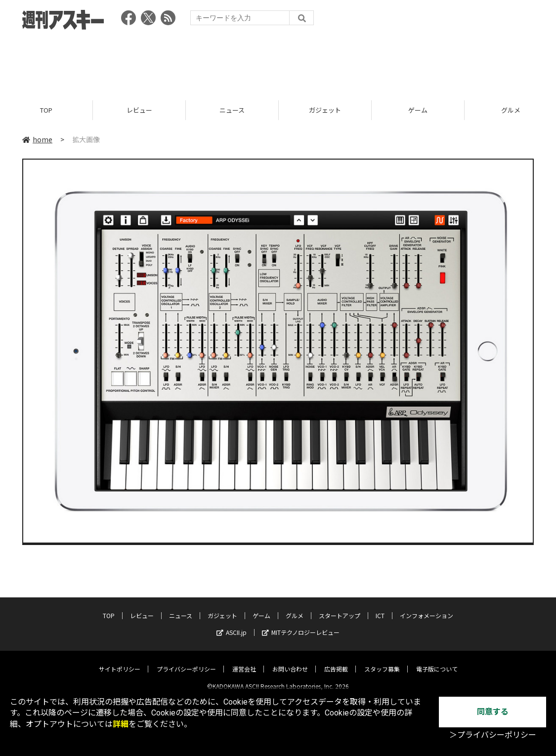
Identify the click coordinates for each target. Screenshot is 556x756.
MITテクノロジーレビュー (301, 624)
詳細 (121, 724)
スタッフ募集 (382, 661)
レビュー (139, 110)
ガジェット (325, 110)
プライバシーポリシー (186, 661)
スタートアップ (340, 608)
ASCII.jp (232, 624)
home (37, 139)
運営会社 (244, 661)
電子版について (437, 661)
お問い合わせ (290, 661)
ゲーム (418, 110)
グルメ (295, 608)
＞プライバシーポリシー (493, 735)
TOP (46, 110)
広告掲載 (336, 661)
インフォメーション (427, 608)
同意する (493, 712)
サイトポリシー (120, 661)
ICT (380, 608)
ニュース (232, 110)
